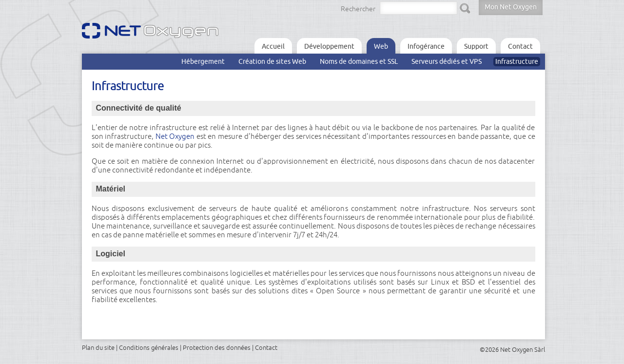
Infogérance (426, 46)
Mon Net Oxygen (511, 7)
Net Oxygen (175, 136)
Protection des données (217, 347)
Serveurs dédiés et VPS (447, 61)
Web (381, 46)
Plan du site (98, 347)
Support (476, 46)
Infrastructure (517, 61)
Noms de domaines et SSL (359, 61)
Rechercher (358, 9)
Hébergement (203, 61)
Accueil (273, 46)
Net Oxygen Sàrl (523, 349)
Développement (329, 46)
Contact (520, 46)
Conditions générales (149, 347)
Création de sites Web (272, 61)
